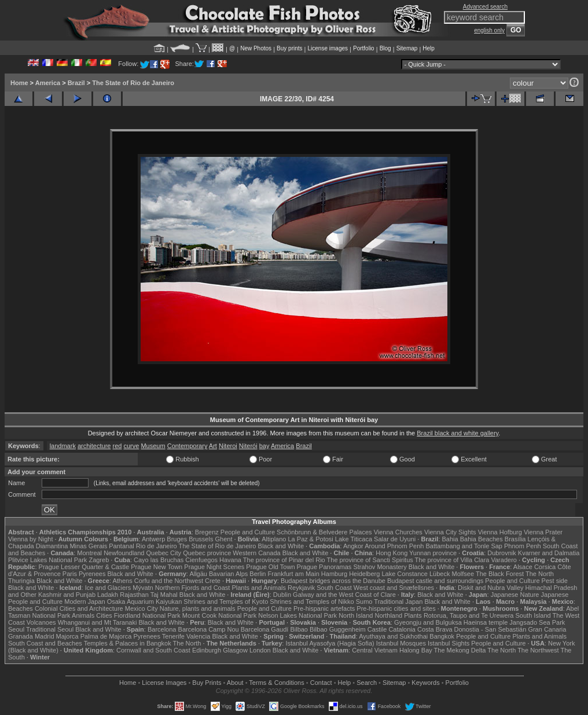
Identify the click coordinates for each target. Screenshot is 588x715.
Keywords (425, 683)
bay (264, 446)
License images (328, 48)
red (117, 446)
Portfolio (364, 48)
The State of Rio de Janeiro (133, 83)
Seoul (16, 629)
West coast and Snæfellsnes (394, 588)
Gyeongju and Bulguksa (428, 622)
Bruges (177, 539)
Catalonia (402, 629)
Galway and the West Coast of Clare (344, 595)
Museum (153, 446)
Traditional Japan (398, 602)
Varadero (504, 560)
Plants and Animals (259, 588)
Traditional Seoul (50, 629)
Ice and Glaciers (108, 588)
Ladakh (108, 595)
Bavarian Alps (228, 574)
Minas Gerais (88, 546)
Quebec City (164, 553)
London (260, 650)
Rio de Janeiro (157, 546)
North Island (356, 615)
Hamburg (334, 574)
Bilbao (299, 629)
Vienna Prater (543, 532)
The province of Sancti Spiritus (370, 560)
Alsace (523, 567)
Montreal (89, 553)
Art (213, 446)
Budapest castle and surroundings (435, 581)
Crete (213, 581)
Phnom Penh (523, 546)
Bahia (450, 539)
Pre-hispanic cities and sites (396, 608)
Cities (104, 615)
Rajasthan (134, 595)
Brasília (515, 539)
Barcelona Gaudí (265, 629)
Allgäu (198, 574)
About (235, 683)
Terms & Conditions (276, 683)
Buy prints (289, 48)
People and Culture (248, 532)
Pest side (555, 581)
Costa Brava (435, 629)
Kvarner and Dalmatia (549, 553)
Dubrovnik (502, 553)
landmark (63, 446)
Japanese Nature (515, 595)
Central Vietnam (375, 650)
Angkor (353, 546)
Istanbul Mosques (401, 643)
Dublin (282, 595)
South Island (533, 615)
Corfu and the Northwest (169, 581)
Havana (230, 560)
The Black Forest (500, 574)
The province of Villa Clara (452, 560)
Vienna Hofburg (500, 532)
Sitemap (407, 48)
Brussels (201, 539)
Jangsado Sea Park (537, 622)
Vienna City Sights (450, 532)
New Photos (256, 48)
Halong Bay (416, 650)
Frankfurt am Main (294, 574)
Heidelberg (364, 574)
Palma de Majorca (106, 636)
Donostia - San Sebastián (490, 629)
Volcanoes (41, 622)
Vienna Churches (398, 532)
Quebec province (207, 553)
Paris (70, 574)
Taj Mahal (164, 595)
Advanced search (485, 7)
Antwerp (153, 539)
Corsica (545, 567)
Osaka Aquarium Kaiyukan (145, 602)
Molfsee (463, 574)
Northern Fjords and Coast (193, 588)
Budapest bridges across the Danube (333, 581)
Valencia (198, 636)
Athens (122, 581)
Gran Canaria (547, 629)
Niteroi (228, 446)
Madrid (45, 636)
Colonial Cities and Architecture (79, 608)
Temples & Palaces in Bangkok (128, 643)
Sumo (364, 602)
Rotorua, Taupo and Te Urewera (469, 615)
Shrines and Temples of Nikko (312, 602)
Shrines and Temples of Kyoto (226, 602)
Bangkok (442, 636)
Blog (385, 48)
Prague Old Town (270, 567)
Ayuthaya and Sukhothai (393, 636)
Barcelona (162, 629)
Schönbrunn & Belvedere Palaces (324, 532)
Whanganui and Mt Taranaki (98, 622)
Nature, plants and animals (198, 608)
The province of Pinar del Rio (284, 560)
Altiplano (274, 539)
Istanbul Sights (449, 643)
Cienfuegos (201, 560)
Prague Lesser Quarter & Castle (84, 567)
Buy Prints (207, 683)
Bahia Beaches (482, 539)
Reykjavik (301, 588)
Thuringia (21, 581)
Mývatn (143, 588)
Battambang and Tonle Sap (464, 546)
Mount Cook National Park (219, 615)
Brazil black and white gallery (457, 433)
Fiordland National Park (147, 615)
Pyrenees (92, 574)
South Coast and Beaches (45, 643)
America (48, 83)
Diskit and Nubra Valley (491, 588)
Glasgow (235, 650)
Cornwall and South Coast (153, 650)
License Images (164, 683)
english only (489, 30)
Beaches (21, 608)
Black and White (281, 546)
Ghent (224, 539)
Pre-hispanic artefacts (324, 608)
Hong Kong (392, 553)
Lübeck (440, 574)
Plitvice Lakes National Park (47, 560)
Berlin (258, 574)
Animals (83, 615)
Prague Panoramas (324, 567)
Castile (377, 629)
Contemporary (188, 446)
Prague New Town (157, 567)
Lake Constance (405, 574)
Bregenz (207, 532)
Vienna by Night (30, 539)
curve (131, 446)
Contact (321, 683)
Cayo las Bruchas (159, 560)
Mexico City (142, 608)
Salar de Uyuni (395, 539)
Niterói (248, 446)
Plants (413, 615)
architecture (94, 446)
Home (19, 83)
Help (429, 48)
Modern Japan (84, 602)
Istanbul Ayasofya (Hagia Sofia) (330, 643)
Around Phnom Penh (394, 546)
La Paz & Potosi (311, 539)
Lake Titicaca (354, 539)
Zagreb (99, 560)
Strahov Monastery (380, 567)
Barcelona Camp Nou (209, 629)
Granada (21, 636)
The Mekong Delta (460, 650)
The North (540, 574)
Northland (389, 615)
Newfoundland (124, 553)
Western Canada (256, 553)
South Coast (334, 588)
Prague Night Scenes (214, 567)
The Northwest (538, 650)
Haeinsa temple (486, 622)
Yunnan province (433, 553)
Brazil (76, 83)
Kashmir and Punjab (67, 595)
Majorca (67, 636)
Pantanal (121, 546)
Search (367, 683)
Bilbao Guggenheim (338, 629)
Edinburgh (207, 650)
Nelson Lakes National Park (297, 615)
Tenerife (173, 636)
